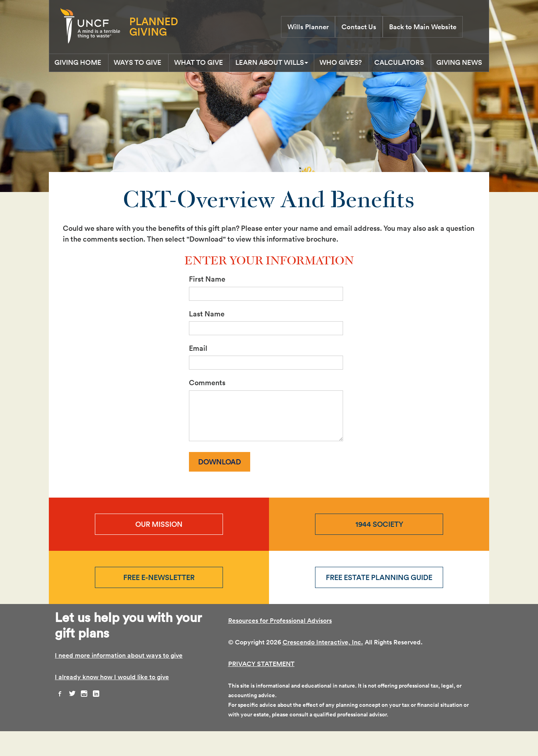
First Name (207, 304)
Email (198, 373)
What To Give (223, 64)
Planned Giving (154, 27)
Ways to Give (153, 64)
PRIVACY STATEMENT (261, 689)
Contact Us (359, 27)
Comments (207, 407)
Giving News (269, 86)
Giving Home (83, 64)
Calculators (453, 64)
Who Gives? (385, 64)
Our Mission (159, 549)
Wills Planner (308, 27)
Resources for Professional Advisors (280, 645)
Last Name (207, 338)
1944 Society (379, 549)
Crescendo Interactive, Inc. (323, 667)
